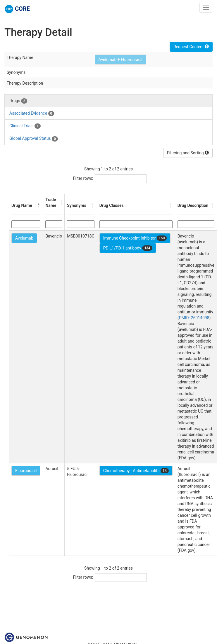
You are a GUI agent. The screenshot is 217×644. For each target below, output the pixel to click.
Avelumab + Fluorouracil (120, 60)
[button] (39, 205)
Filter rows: (83, 178)
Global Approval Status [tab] (34, 139)
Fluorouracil (26, 471)
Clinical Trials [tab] (25, 126)
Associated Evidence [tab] (32, 114)
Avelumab (24, 238)
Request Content (191, 47)
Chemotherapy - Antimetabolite (136, 471)
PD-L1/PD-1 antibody (128, 248)
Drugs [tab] (18, 101)
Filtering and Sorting (188, 153)
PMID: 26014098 (194, 318)
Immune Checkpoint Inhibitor (135, 238)
